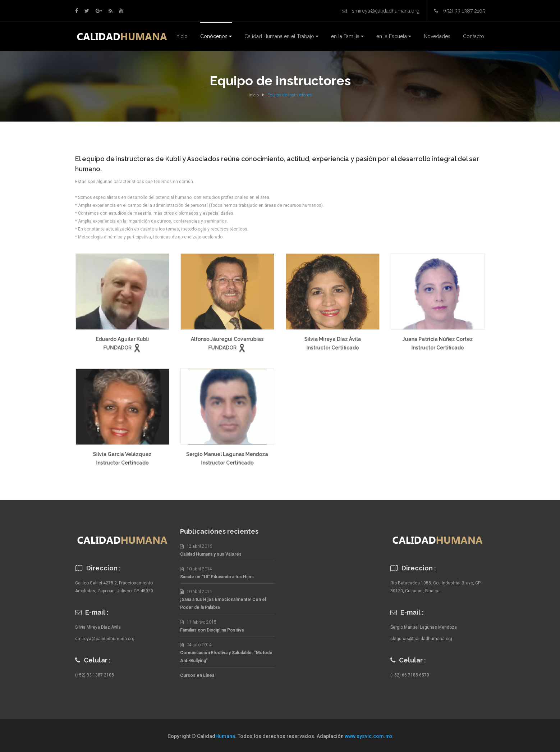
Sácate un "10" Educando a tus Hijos (217, 577)
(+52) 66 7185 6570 (410, 675)
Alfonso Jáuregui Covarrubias (227, 341)
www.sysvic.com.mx (369, 736)
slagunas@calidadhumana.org (421, 639)
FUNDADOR (118, 349)
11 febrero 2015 (198, 622)
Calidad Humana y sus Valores (211, 554)
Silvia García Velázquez (122, 456)
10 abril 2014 (196, 569)
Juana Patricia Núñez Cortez (438, 341)
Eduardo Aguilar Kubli (122, 341)
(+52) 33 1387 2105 (95, 675)
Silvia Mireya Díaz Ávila (333, 341)
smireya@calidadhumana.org (105, 639)
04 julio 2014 (196, 645)
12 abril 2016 (196, 546)
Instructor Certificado (332, 349)
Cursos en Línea (197, 675)
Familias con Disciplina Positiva (212, 630)
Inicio (254, 95)
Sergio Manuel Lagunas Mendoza (227, 456)
